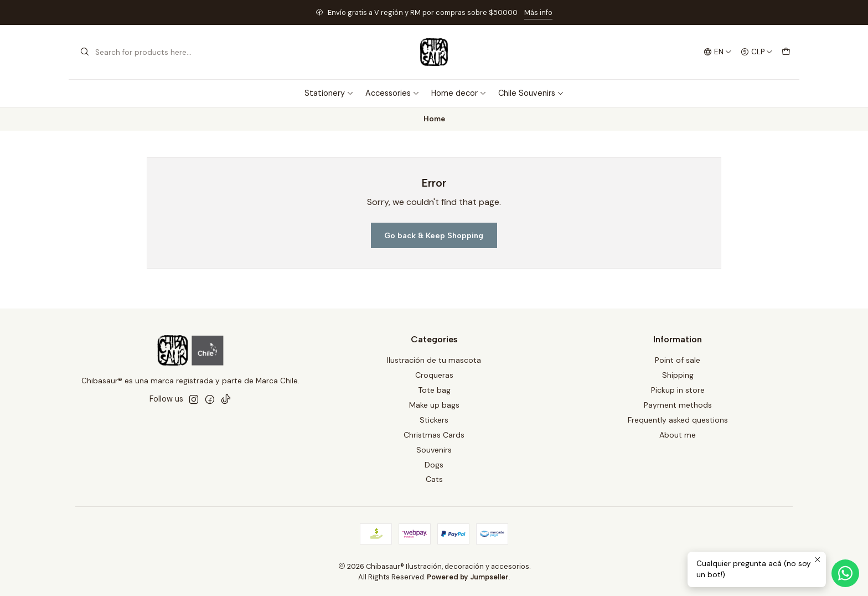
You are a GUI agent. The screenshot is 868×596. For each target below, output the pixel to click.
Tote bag (434, 390)
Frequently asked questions (678, 420)
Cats (434, 479)
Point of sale (678, 360)
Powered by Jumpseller (468, 577)
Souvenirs (434, 450)
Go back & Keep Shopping (434, 235)
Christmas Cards (434, 435)
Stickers (434, 420)
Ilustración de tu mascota (434, 360)
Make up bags (434, 405)
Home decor (459, 93)
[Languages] (718, 52)
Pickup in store (678, 390)
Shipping (678, 375)
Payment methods (678, 405)
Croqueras (434, 375)
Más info (538, 12)
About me (678, 435)
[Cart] (786, 52)
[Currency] (757, 52)
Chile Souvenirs (531, 93)
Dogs (434, 465)
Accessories (392, 93)
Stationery (329, 93)
